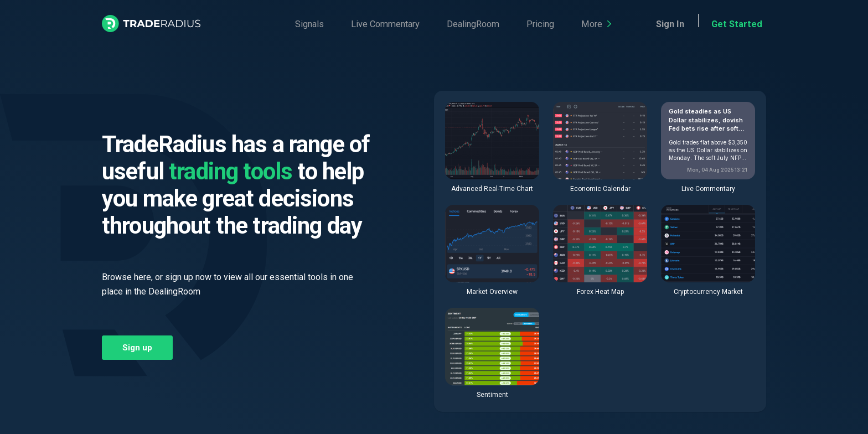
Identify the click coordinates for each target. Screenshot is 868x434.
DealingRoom (444, 24)
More (545, 24)
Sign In (688, 24)
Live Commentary (369, 24)
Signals (304, 24)
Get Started (744, 24)
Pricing (500, 24)
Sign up (137, 348)
